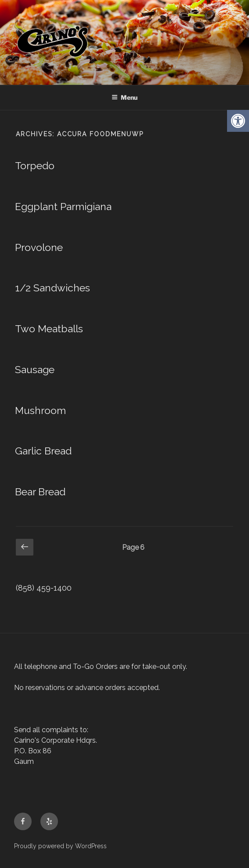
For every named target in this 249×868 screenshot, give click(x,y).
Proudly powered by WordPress (60, 846)
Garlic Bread (43, 451)
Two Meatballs (49, 329)
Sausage (35, 369)
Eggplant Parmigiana (63, 206)
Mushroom (40, 410)
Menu (124, 97)
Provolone (39, 247)
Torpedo (35, 165)
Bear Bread (40, 492)
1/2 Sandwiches (52, 288)
